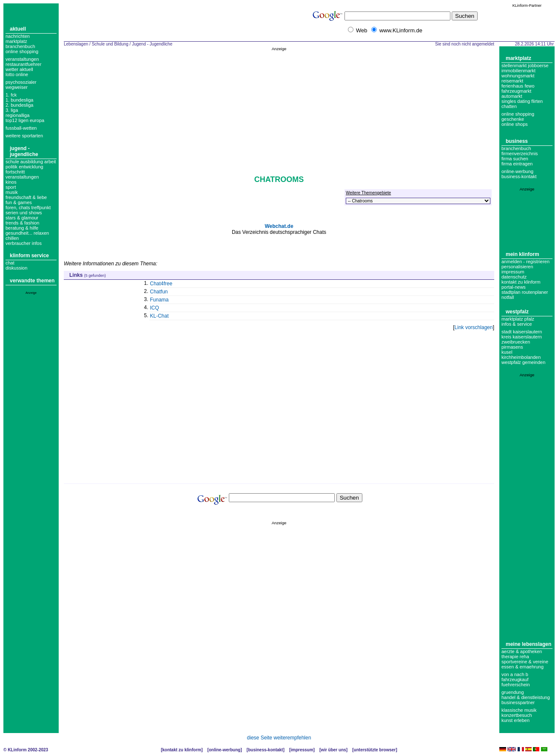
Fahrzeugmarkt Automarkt (516, 94)
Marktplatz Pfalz (518, 319)
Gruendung (513, 692)
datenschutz (514, 277)
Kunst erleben (515, 720)
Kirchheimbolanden (521, 357)
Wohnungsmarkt (518, 76)
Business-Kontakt (265, 750)
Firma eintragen (517, 164)
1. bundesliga (19, 100)
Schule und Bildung (110, 44)
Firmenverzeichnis (520, 153)
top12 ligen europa (25, 120)
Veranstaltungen (22, 59)
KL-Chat (159, 316)
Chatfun (159, 292)
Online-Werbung (517, 171)
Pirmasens (512, 347)
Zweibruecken (516, 342)
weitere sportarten (24, 136)
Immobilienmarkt (518, 71)
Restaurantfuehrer (23, 64)
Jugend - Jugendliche (24, 151)
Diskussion (16, 268)
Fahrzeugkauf (515, 679)
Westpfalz (517, 312)
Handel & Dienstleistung (526, 697)
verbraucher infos (24, 243)
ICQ (155, 308)
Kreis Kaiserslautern (522, 337)
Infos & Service (517, 324)
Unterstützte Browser (375, 750)
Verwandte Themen (32, 281)
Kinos (11, 182)
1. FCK (11, 95)
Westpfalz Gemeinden (523, 362)
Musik (12, 192)
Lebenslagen (76, 44)
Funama (159, 300)
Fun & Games (19, 202)
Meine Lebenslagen (528, 644)
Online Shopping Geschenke (518, 117)
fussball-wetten (21, 128)
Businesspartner (518, 702)
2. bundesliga (19, 105)
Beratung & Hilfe (22, 228)
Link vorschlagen (474, 327)
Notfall (508, 297)
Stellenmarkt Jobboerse (525, 65)
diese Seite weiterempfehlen (279, 738)
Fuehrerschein (516, 685)
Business (517, 141)
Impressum (513, 272)
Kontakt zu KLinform (521, 282)
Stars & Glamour (22, 218)
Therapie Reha (515, 657)
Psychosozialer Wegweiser (21, 85)
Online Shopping (22, 51)
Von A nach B (515, 674)
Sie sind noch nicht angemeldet (465, 44)
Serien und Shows (24, 213)
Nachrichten (18, 36)
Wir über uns (333, 750)
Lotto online (17, 74)
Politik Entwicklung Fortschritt (24, 169)
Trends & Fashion (23, 223)
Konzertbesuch (517, 715)
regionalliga (17, 115)
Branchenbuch (20, 46)
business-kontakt (519, 176)
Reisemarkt (512, 81)
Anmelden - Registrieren (525, 261)
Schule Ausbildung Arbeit (31, 162)
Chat (10, 263)
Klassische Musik (519, 710)
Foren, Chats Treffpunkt (28, 207)
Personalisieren (517, 267)
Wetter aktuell (19, 69)
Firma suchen (515, 159)
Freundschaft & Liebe (26, 197)
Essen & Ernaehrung (522, 667)
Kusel (507, 352)
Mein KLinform (522, 254)
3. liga (12, 110)
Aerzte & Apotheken (522, 651)
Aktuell (18, 29)
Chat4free (161, 284)
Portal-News (514, 287)
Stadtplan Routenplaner (525, 292)
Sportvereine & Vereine (525, 662)
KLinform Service (29, 256)
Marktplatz (16, 41)
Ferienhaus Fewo (518, 86)
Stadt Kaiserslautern (522, 332)
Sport (11, 187)
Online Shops (515, 124)
